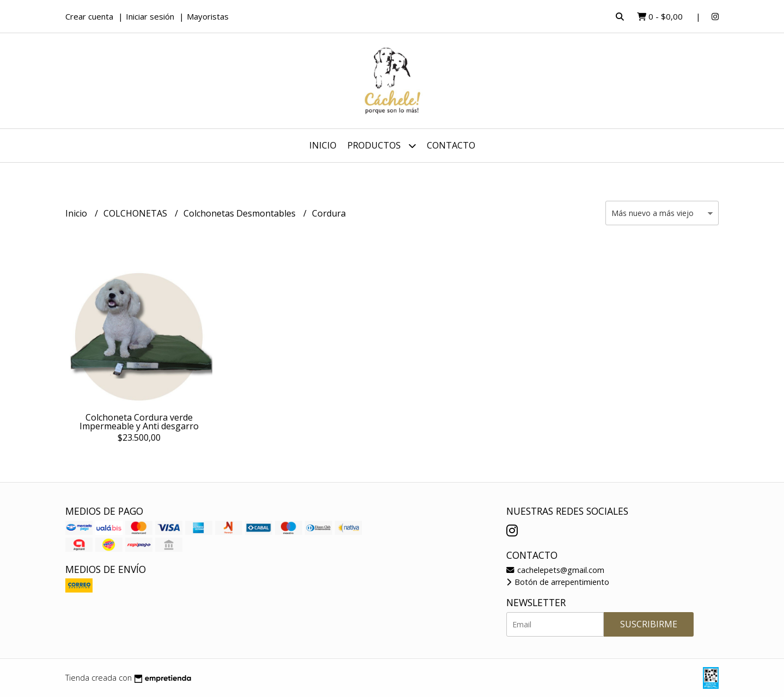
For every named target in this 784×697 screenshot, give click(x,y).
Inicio (323, 145)
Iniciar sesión (150, 16)
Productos (382, 146)
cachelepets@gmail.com (555, 570)
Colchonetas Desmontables (241, 213)
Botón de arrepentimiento (558, 582)
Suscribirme (649, 624)
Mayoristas (208, 16)
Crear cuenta (89, 16)
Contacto (451, 145)
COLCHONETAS (136, 213)
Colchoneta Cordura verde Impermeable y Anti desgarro (139, 422)
